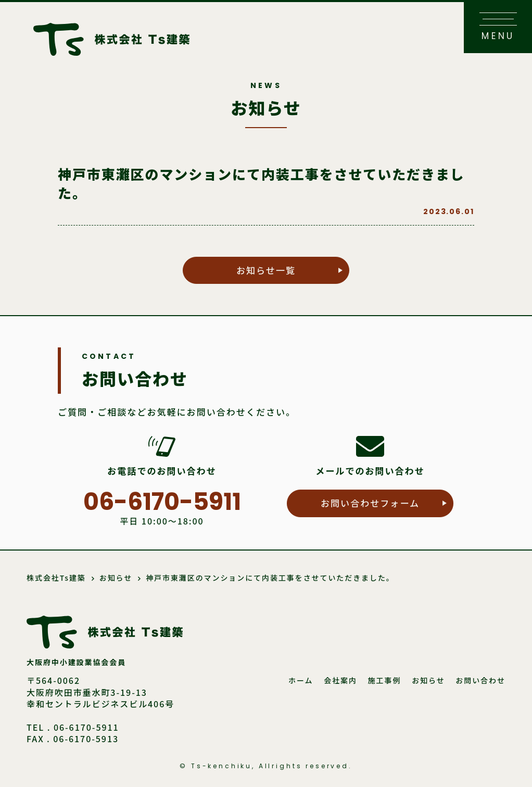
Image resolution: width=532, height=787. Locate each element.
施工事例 (385, 680)
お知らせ (428, 680)
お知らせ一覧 (266, 270)
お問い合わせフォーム (370, 503)
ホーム (301, 680)
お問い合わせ (480, 680)
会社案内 (340, 680)
